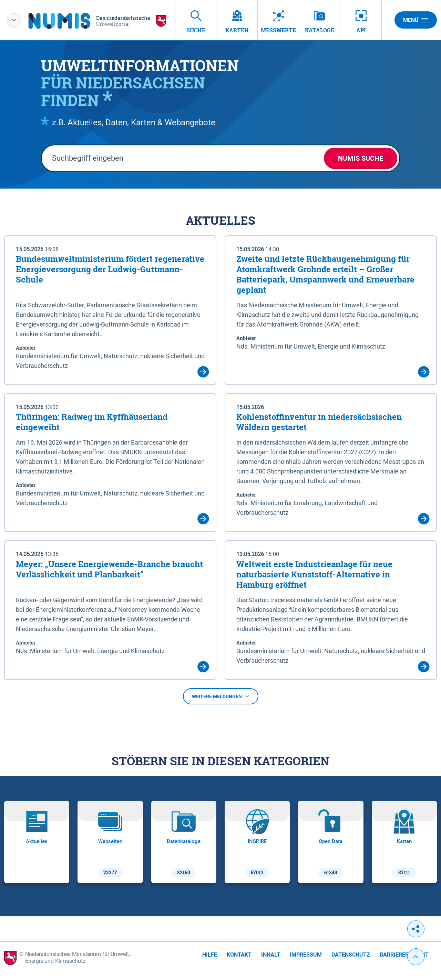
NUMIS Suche (361, 158)
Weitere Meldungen (221, 696)
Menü (416, 20)
